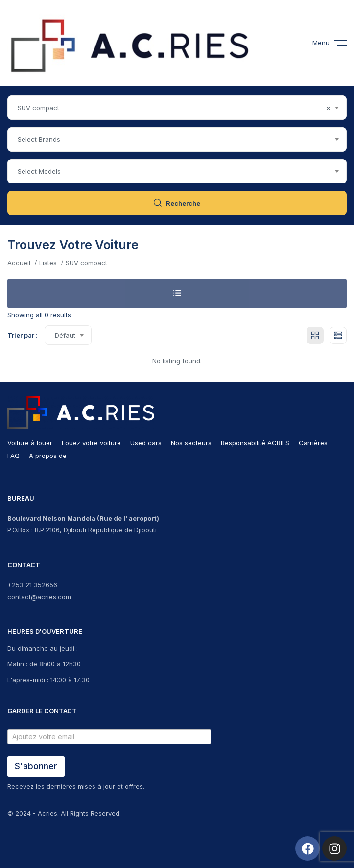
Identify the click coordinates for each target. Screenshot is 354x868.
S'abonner (36, 766)
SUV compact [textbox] (174, 108)
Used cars (146, 443)
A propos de (48, 456)
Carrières (313, 443)
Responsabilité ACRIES (255, 443)
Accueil (19, 263)
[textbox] (177, 139)
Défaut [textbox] (65, 335)
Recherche (177, 204)
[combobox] (177, 108)
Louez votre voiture (91, 443)
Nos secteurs (191, 443)
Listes (48, 263)
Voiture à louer (30, 443)
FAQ (13, 456)
